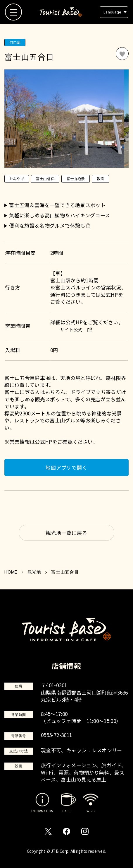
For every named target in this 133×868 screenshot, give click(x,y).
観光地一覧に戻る (66, 533)
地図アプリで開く (66, 467)
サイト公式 (71, 329)
